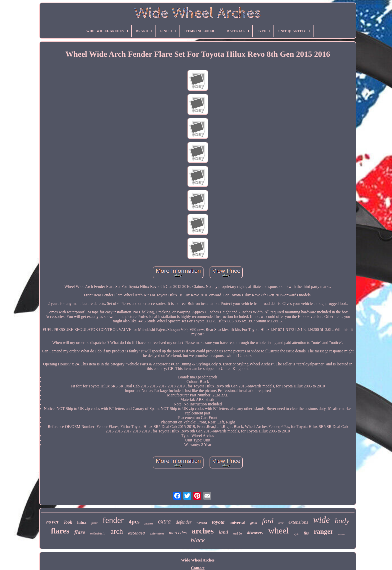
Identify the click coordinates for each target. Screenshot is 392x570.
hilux (82, 522)
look (68, 522)
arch (117, 531)
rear (281, 523)
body (342, 521)
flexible (149, 523)
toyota (218, 522)
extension (157, 533)
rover (53, 521)
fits (306, 533)
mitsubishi (98, 533)
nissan (341, 534)
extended (136, 533)
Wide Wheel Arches (198, 560)
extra (164, 521)
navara (202, 523)
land (223, 532)
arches (203, 531)
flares (60, 531)
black (198, 540)
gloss (254, 523)
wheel (278, 531)
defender (184, 522)
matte (237, 534)
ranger (323, 531)
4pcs (134, 522)
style (296, 534)
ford (268, 521)
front (95, 523)
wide (321, 520)
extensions (298, 522)
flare (80, 532)
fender (113, 520)
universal (237, 523)
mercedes (178, 533)
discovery (255, 533)
